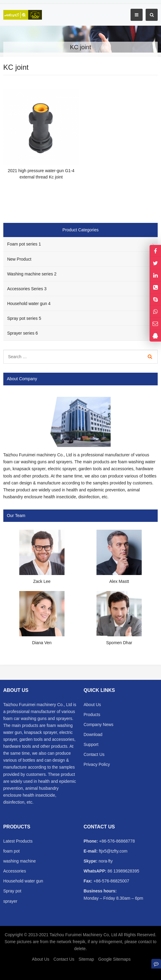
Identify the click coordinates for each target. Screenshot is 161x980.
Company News (98, 725)
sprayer (10, 901)
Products (92, 715)
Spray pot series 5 (24, 318)
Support (91, 744)
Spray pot (12, 891)
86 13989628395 (123, 871)
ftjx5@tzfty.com (113, 851)
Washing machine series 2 (32, 274)
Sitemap (86, 959)
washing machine (20, 861)
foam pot (11, 851)
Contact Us (94, 754)
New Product (19, 259)
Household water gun (23, 881)
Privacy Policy (97, 764)
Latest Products (18, 841)
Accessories (15, 871)
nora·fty (105, 861)
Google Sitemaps (114, 959)
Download (93, 734)
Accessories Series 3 (27, 289)
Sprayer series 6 (23, 333)
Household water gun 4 (29, 304)
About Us (92, 705)
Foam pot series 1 (24, 244)
